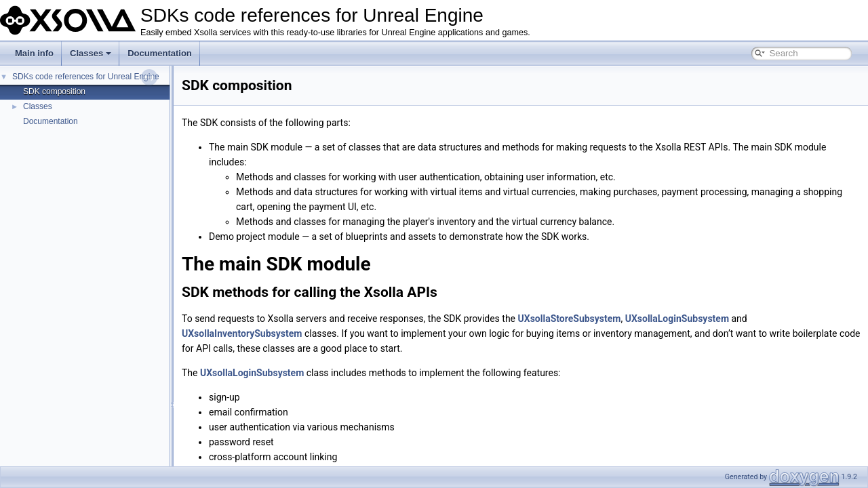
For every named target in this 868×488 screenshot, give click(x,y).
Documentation (160, 53)
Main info (34, 53)
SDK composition (54, 91)
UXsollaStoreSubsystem (570, 319)
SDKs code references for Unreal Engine (86, 77)
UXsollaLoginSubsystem (677, 319)
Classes (91, 53)
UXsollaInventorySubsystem (242, 333)
